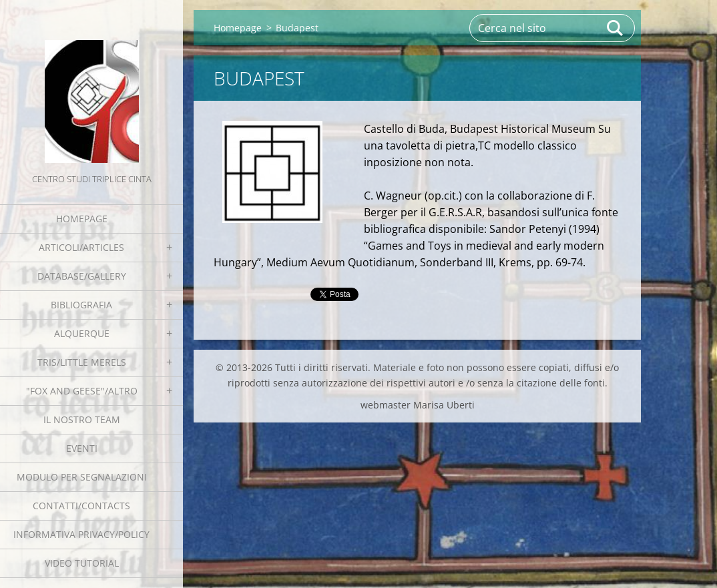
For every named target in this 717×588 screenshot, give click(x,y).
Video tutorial (82, 563)
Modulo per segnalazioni (82, 477)
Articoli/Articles (81, 247)
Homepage (82, 219)
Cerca (616, 28)
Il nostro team (82, 419)
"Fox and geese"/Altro (82, 391)
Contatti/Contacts (81, 506)
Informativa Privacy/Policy (81, 534)
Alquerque (82, 333)
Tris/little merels (82, 362)
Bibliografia (81, 305)
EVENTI (82, 448)
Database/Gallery (82, 276)
